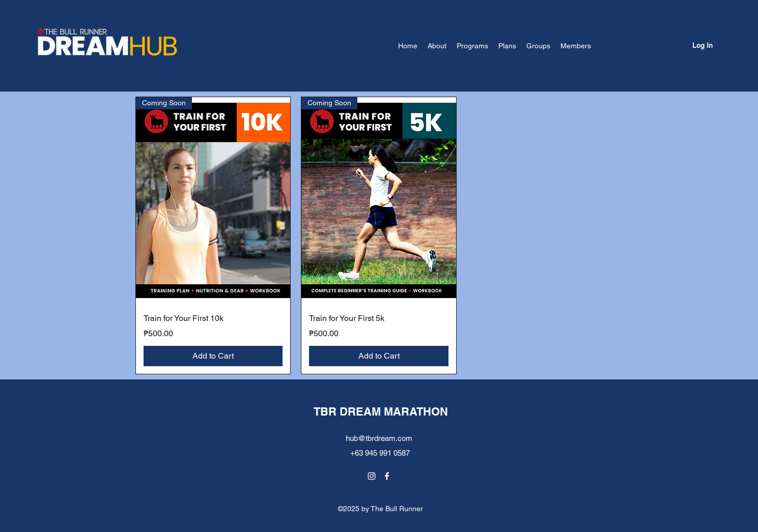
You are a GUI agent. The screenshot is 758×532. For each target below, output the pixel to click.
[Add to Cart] (213, 356)
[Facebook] (387, 476)
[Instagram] (372, 476)
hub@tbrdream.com (379, 438)
